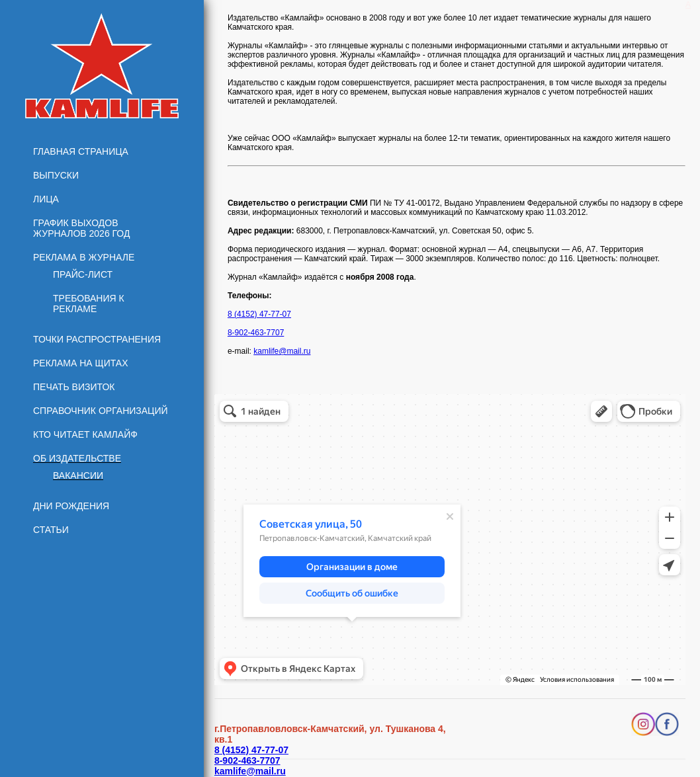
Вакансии (78, 475)
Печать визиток (74, 387)
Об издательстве (77, 458)
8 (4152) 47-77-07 (259, 314)
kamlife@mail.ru (282, 351)
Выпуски (56, 175)
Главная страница (81, 151)
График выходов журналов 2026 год (81, 228)
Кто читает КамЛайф (85, 434)
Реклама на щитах (81, 363)
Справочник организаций (101, 411)
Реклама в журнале (84, 257)
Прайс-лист (83, 274)
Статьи (51, 530)
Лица (46, 199)
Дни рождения (71, 506)
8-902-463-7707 (256, 333)
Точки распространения (97, 339)
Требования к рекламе (89, 304)
